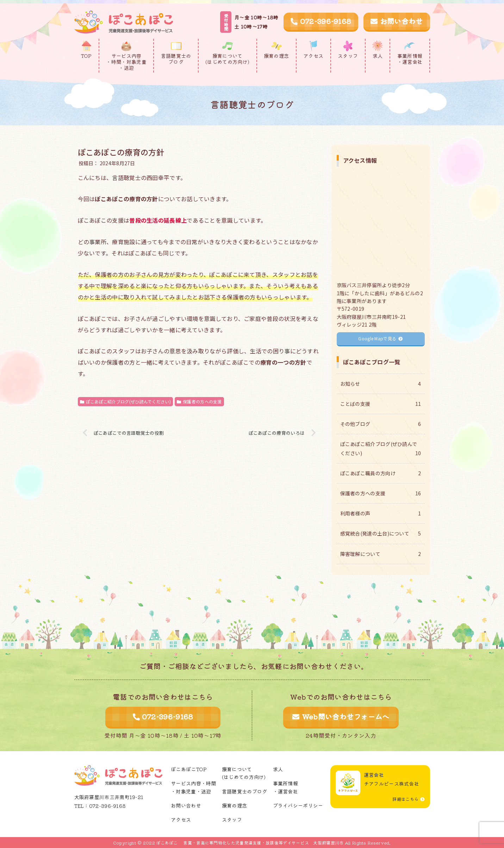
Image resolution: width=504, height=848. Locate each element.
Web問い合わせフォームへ (341, 716)
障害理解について (381, 554)
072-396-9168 (321, 21)
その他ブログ (381, 424)
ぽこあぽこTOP (189, 769)
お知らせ (381, 384)
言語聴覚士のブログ (245, 791)
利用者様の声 (381, 513)
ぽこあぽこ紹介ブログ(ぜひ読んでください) (125, 401)
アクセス (181, 819)
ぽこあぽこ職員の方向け (381, 473)
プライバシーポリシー (298, 805)
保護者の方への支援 (199, 401)
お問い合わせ (397, 21)
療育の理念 (235, 805)
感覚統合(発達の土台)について (381, 534)
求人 (278, 769)
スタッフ (232, 819)
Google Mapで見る (380, 338)
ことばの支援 (381, 404)
